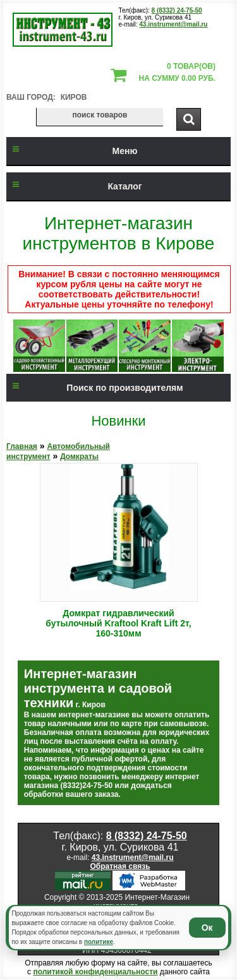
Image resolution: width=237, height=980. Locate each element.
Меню (72, 151)
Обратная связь (120, 866)
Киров (74, 97)
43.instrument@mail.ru (173, 24)
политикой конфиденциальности (95, 972)
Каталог (74, 186)
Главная (22, 446)
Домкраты (79, 457)
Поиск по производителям (95, 388)
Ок (207, 928)
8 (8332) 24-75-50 (177, 10)
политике (99, 942)
